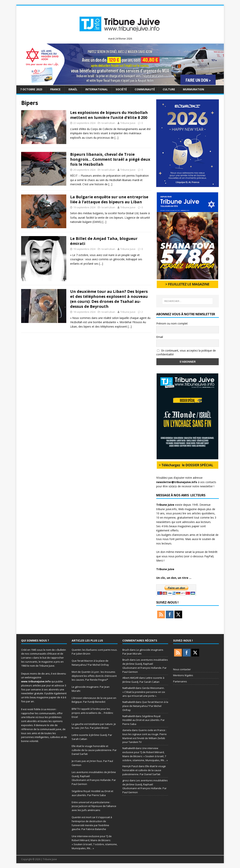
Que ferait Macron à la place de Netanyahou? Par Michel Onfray (145, 706)
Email (160, 337)
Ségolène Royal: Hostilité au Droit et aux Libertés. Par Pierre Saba (144, 720)
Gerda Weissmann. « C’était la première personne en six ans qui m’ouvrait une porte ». (144, 692)
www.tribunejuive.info (36, 681)
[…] (116, 138)
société (121, 89)
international (97, 89)
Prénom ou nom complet (172, 323)
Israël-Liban (108, 123)
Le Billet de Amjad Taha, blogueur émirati (104, 241)
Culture (169, 89)
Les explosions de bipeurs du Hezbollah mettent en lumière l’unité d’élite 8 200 (109, 115)
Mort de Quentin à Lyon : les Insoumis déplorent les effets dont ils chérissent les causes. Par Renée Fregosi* (94, 676)
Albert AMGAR (130, 678)
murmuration (193, 89)
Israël (73, 89)
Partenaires (180, 681)
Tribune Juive (128, 123)
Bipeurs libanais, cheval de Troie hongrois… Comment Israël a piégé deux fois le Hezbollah (110, 159)
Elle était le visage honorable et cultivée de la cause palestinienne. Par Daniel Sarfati (94, 750)
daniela (127, 730)
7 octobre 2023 (31, 89)
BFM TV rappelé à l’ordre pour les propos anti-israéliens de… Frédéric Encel (92, 713)
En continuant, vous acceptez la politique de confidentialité (186, 352)
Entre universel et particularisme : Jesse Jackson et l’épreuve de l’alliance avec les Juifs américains (94, 806)
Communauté (145, 89)
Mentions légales (183, 675)
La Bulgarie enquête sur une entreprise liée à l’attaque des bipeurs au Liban (109, 199)
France (55, 89)
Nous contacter (182, 669)
